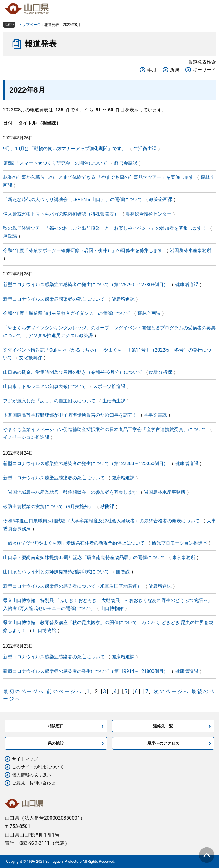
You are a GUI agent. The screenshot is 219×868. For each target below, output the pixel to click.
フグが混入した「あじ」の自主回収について (49, 401)
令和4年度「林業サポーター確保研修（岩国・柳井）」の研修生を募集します (83, 250)
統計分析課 (161, 372)
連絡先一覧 (163, 726)
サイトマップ (25, 759)
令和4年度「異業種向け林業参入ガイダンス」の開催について (67, 313)
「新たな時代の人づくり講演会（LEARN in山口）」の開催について (73, 200)
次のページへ (171, 691)
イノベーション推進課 (26, 437)
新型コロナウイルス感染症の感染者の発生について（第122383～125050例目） (86, 463)
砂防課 (107, 507)
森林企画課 (149, 313)
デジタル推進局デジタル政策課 (61, 335)
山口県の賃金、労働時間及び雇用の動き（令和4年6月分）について (73, 372)
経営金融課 (126, 163)
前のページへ (65, 691)
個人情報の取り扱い (31, 775)
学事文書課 (155, 415)
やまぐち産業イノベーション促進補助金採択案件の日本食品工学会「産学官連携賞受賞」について (105, 430)
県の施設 (56, 743)
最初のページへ (24, 691)
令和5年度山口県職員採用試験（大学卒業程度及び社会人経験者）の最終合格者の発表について (101, 521)
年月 (152, 70)
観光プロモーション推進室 (180, 543)
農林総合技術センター (148, 214)
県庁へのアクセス (163, 743)
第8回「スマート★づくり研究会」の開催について (55, 163)
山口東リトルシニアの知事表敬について (45, 386)
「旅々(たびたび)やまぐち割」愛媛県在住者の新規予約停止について (74, 543)
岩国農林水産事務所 (191, 250)
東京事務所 (184, 557)
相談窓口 (56, 726)
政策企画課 (161, 200)
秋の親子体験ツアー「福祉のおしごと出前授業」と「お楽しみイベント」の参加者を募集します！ (105, 228)
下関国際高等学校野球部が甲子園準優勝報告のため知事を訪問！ (70, 415)
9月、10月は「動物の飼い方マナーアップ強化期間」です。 (65, 149)
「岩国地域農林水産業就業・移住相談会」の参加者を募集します (70, 492)
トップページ (30, 25)
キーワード (204, 70)
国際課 (123, 572)
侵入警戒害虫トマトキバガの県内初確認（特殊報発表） (61, 214)
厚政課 (10, 236)
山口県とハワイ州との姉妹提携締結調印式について (56, 572)
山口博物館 (112, 608)
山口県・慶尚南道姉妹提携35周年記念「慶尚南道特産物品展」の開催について (84, 557)
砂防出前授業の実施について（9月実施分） (48, 507)
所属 (175, 70)
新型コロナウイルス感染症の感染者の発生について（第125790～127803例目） (86, 285)
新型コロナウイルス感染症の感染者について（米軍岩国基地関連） (72, 586)
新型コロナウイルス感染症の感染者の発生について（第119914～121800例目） (86, 671)
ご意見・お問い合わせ (34, 783)
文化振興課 (31, 358)
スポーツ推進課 (109, 386)
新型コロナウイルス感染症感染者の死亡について (54, 299)
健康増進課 (187, 285)
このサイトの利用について (38, 767)
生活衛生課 (145, 149)
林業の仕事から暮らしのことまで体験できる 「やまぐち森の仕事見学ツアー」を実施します (98, 177)
